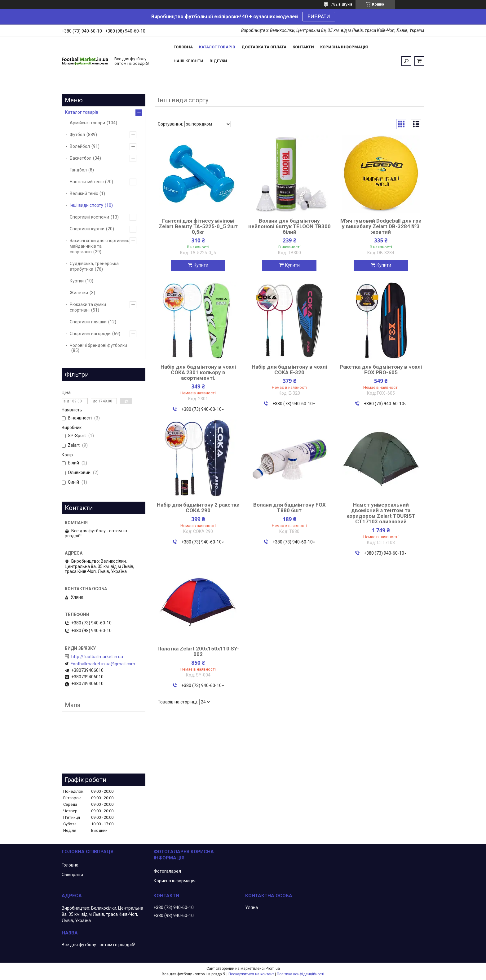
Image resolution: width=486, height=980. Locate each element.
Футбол (77, 135)
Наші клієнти (188, 61)
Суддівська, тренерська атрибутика (94, 266)
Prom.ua (273, 969)
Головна (183, 47)
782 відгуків (342, 4)
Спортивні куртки (87, 229)
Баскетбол (81, 158)
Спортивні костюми (89, 217)
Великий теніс (84, 193)
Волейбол (80, 146)
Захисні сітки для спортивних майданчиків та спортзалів (99, 246)
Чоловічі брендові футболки (98, 345)
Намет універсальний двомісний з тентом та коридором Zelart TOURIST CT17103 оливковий (381, 513)
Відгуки (218, 61)
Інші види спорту (86, 205)
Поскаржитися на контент (251, 974)
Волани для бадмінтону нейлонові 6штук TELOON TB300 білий (289, 226)
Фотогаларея (167, 871)
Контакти (303, 47)
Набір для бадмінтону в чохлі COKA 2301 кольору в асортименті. (198, 372)
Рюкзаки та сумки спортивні (88, 307)
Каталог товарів (217, 47)
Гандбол (78, 170)
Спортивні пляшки (88, 322)
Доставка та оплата (264, 47)
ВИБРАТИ (319, 17)
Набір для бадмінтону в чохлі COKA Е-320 (289, 370)
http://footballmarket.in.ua (97, 657)
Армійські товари (87, 123)
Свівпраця (72, 875)
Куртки (77, 281)
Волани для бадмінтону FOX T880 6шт (289, 508)
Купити (201, 265)
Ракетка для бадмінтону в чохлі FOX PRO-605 (381, 370)
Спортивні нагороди (90, 334)
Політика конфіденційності (300, 974)
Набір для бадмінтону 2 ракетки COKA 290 (198, 508)
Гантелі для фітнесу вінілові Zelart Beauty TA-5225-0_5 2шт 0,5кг (198, 226)
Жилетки (79, 293)
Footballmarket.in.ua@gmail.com (103, 664)
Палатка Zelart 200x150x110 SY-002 (198, 651)
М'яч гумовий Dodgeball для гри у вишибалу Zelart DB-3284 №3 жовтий (381, 226)
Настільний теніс (87, 182)
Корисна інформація (344, 47)
